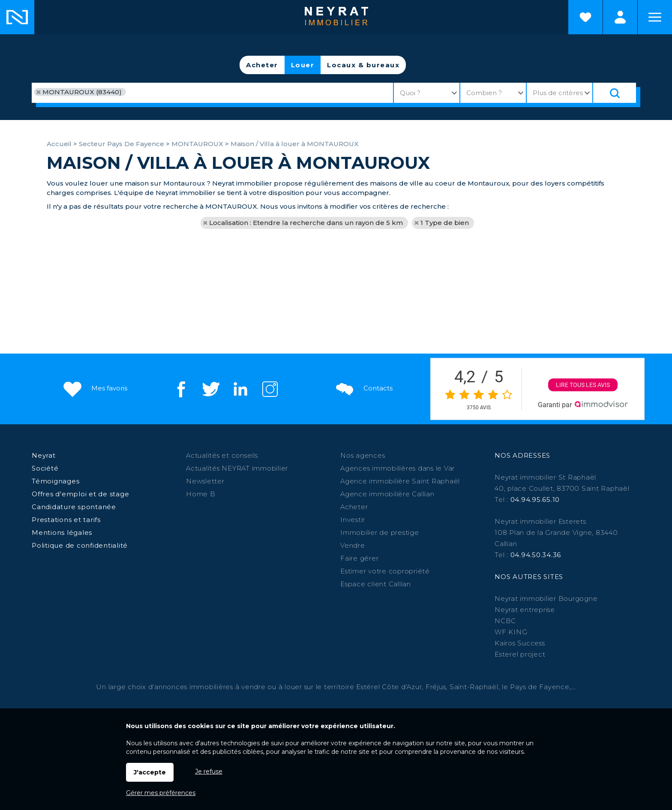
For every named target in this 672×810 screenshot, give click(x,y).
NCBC (505, 621)
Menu (655, 17)
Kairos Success (520, 643)
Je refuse (209, 771)
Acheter (262, 65)
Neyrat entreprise (525, 610)
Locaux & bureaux (363, 65)
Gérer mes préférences (161, 793)
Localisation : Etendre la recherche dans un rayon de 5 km (306, 223)
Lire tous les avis (583, 385)
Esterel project (520, 654)
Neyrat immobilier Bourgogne (546, 598)
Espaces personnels (620, 17)
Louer (303, 65)
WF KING (511, 632)
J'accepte (150, 772)
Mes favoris (94, 388)
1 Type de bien (445, 223)
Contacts (363, 388)
